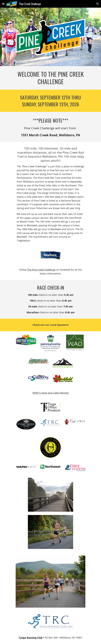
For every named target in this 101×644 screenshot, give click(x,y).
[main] (50, 78)
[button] (3, 4)
